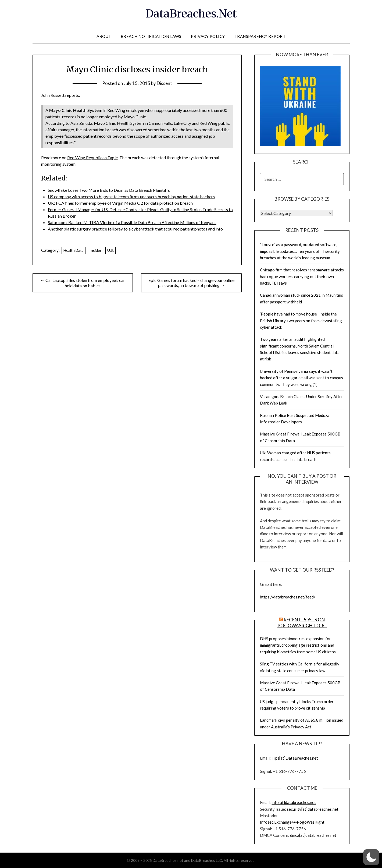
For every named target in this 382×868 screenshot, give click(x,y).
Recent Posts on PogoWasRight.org (302, 623)
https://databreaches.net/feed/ (288, 597)
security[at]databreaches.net (313, 809)
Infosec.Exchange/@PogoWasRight (292, 822)
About (104, 36)
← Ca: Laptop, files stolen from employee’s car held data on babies (83, 283)
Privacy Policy (208, 36)
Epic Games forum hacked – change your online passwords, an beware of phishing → (191, 283)
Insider (95, 250)
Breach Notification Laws (151, 36)
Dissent (164, 83)
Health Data (74, 250)
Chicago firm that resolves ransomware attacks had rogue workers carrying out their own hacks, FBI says (302, 276)
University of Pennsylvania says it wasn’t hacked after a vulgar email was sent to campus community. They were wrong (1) (301, 378)
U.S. (110, 250)
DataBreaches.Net (191, 14)
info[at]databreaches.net (294, 802)
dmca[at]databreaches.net (313, 835)
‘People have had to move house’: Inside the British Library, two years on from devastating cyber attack (301, 320)
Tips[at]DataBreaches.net (295, 758)
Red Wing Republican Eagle (92, 157)
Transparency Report (260, 36)
